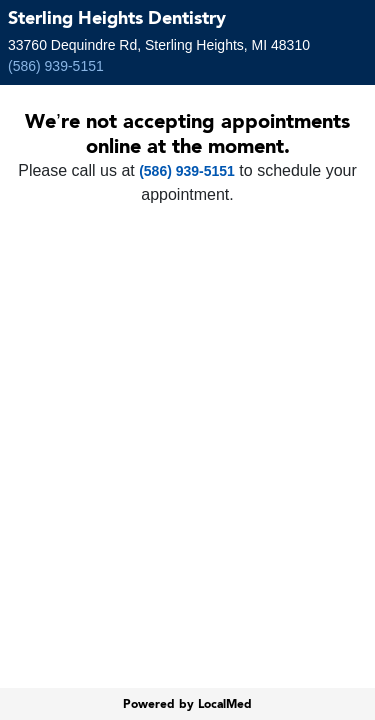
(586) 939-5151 (56, 66)
